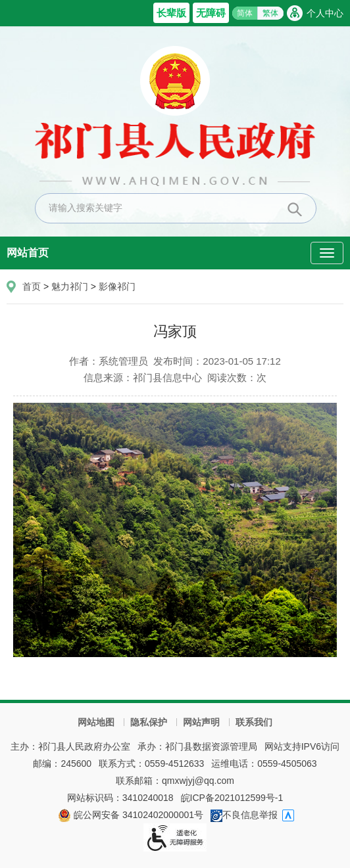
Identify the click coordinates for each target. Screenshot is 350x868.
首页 (32, 286)
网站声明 (201, 722)
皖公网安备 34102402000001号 (131, 815)
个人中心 (325, 13)
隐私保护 (149, 722)
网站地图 (96, 722)
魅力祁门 (70, 286)
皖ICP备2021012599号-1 (232, 798)
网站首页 (28, 253)
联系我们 (254, 722)
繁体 (270, 13)
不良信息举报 (244, 815)
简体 (245, 13)
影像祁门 (117, 286)
